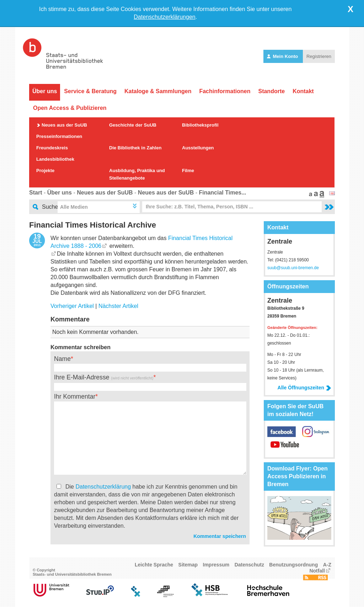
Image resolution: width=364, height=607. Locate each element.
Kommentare (70, 319)
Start (36, 193)
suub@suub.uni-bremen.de (293, 268)
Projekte (45, 171)
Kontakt (303, 91)
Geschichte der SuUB (133, 125)
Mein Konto (283, 56)
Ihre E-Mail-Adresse (104, 377)
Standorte (271, 91)
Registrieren (319, 56)
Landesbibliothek (55, 159)
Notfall (317, 571)
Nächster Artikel (118, 306)
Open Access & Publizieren (70, 108)
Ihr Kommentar (75, 396)
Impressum (216, 565)
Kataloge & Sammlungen (158, 91)
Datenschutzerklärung (103, 487)
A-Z (327, 565)
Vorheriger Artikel (72, 306)
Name (62, 359)
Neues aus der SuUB (64, 125)
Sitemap (188, 565)
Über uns (45, 91)
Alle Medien (74, 207)
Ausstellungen (198, 148)
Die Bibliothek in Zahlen (135, 148)
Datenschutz (249, 565)
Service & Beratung (90, 91)
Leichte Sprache (154, 565)
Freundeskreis (52, 148)
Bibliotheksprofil (200, 125)
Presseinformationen (59, 136)
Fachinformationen (225, 91)
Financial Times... (222, 193)
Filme (188, 171)
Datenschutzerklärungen (164, 17)
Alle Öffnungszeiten (304, 388)
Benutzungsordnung (293, 565)
